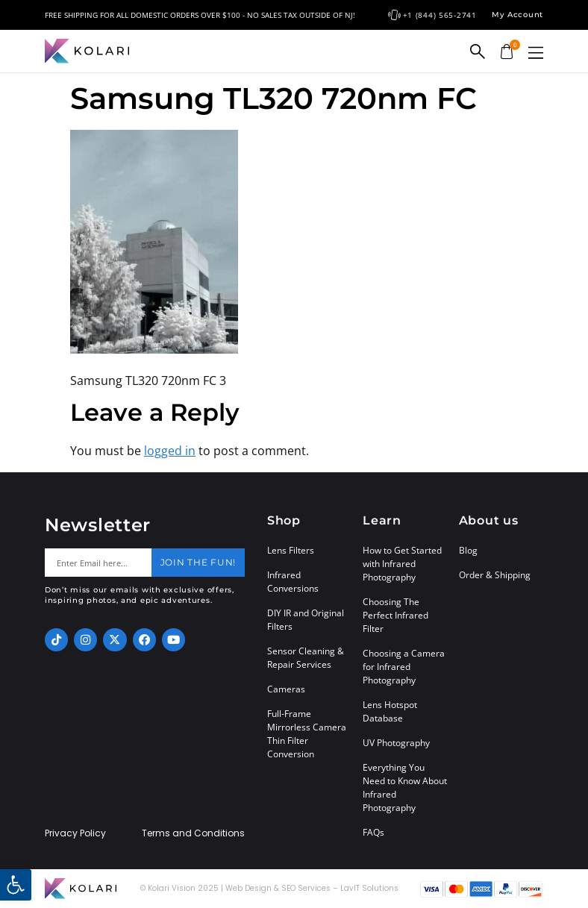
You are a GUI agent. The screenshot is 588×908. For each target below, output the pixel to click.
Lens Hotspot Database (390, 711)
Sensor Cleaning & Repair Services (306, 658)
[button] (536, 53)
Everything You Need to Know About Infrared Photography (405, 788)
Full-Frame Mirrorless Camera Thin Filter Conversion (307, 734)
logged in (170, 451)
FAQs (373, 832)
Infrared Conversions (293, 582)
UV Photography (396, 743)
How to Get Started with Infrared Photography (402, 564)
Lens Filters (291, 550)
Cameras (286, 689)
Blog (468, 550)
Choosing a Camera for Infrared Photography (404, 667)
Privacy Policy (75, 833)
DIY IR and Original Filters (306, 620)
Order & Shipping (495, 575)
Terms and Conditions (193, 833)
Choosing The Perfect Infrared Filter (395, 615)
